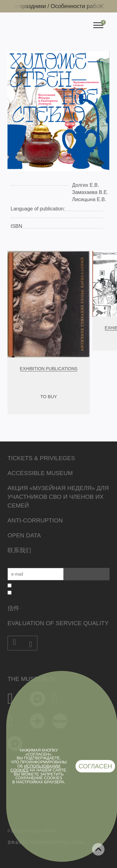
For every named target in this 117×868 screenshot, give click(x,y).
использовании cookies (35, 768)
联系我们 (19, 550)
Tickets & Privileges (41, 458)
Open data (24, 535)
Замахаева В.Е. (90, 192)
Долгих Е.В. (85, 185)
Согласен (95, 766)
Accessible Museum (40, 473)
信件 (13, 608)
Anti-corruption (35, 520)
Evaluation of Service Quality (58, 623)
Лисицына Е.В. (89, 199)
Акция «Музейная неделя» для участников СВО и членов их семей (58, 497)
